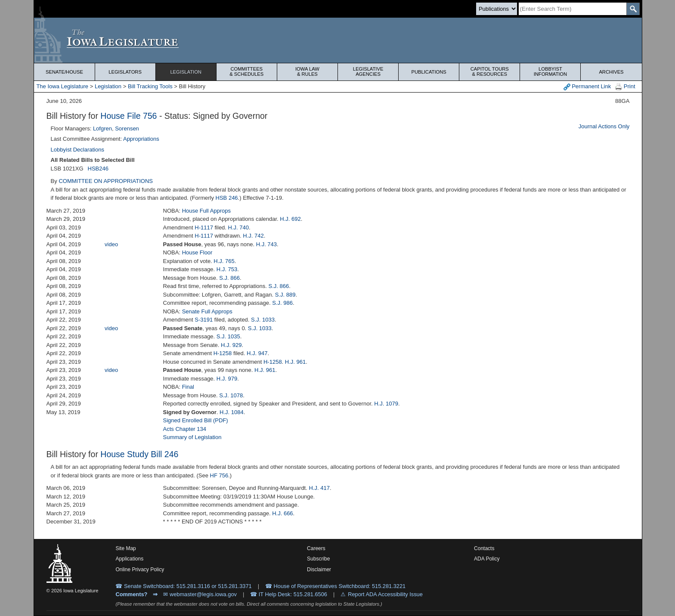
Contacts (484, 548)
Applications (129, 559)
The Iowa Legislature (62, 86)
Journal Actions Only (604, 126)
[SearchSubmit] (633, 9)
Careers (316, 548)
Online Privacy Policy (140, 570)
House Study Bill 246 (139, 454)
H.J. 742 (253, 236)
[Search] (573, 9)
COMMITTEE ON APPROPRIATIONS (106, 181)
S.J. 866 (229, 278)
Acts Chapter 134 (185, 429)
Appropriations (141, 139)
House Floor (197, 252)
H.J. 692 (290, 219)
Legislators (125, 72)
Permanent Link (587, 87)
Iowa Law (307, 71)
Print (625, 87)
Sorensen (127, 128)
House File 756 (128, 116)
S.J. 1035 (228, 336)
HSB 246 (227, 198)
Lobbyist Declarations (77, 150)
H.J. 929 (231, 345)
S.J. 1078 (231, 395)
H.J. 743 (266, 244)
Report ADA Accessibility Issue (385, 594)
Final (188, 387)
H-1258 (223, 353)
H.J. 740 (238, 228)
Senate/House (64, 72)
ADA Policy (487, 559)
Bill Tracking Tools (150, 86)
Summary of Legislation (192, 437)
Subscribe (318, 559)
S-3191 (204, 320)
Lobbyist (550, 71)
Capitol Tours (489, 71)
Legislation (186, 72)
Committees (247, 71)
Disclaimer (319, 570)
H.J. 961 (295, 362)
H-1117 (204, 228)
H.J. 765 (224, 261)
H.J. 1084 (232, 412)
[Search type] (497, 9)
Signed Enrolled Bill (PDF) (196, 420)
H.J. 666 (282, 513)
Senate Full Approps (207, 311)
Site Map (125, 548)
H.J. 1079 (386, 404)
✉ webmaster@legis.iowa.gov (200, 594)
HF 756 (219, 475)
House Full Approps (206, 211)
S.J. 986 (282, 303)
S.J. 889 (285, 295)
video (111, 244)
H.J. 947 (257, 353)
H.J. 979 (227, 379)
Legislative (368, 71)
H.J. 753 (227, 269)
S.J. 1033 (263, 320)
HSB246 (98, 169)
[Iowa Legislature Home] (338, 40)
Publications (429, 72)
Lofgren (102, 128)
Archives (611, 72)
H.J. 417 (319, 488)
